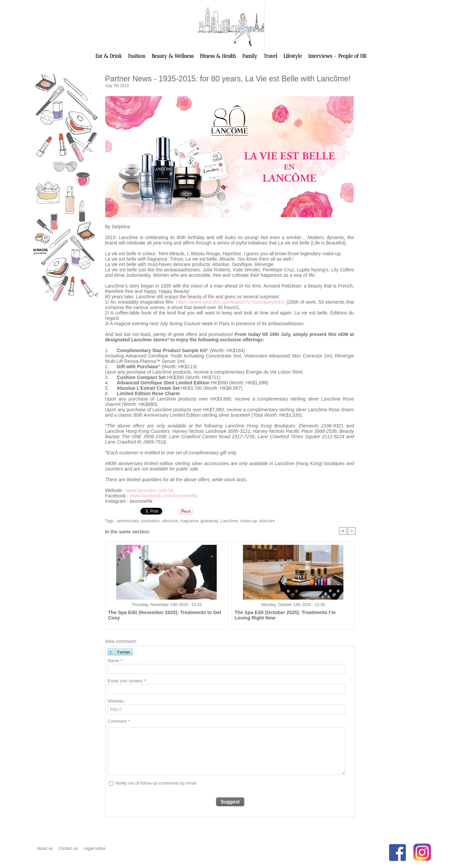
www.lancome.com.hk (149, 490)
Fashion (137, 56)
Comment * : (120, 722)
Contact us (69, 848)
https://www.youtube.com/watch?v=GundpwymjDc (230, 302)
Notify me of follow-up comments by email (156, 784)
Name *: (115, 661)
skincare (260, 521)
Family (250, 56)
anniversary (127, 521)
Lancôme (223, 521)
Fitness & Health (219, 56)
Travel (271, 56)
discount (167, 521)
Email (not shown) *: (127, 682)
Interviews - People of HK (337, 56)
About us (46, 848)
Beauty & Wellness (173, 56)
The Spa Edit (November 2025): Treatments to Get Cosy (165, 613)
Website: (116, 702)
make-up (242, 521)
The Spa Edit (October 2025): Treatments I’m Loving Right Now (288, 615)
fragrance (186, 521)
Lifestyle (293, 56)
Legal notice (95, 848)
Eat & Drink (109, 56)
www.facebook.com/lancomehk (162, 496)
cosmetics (149, 521)
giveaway (204, 521)
